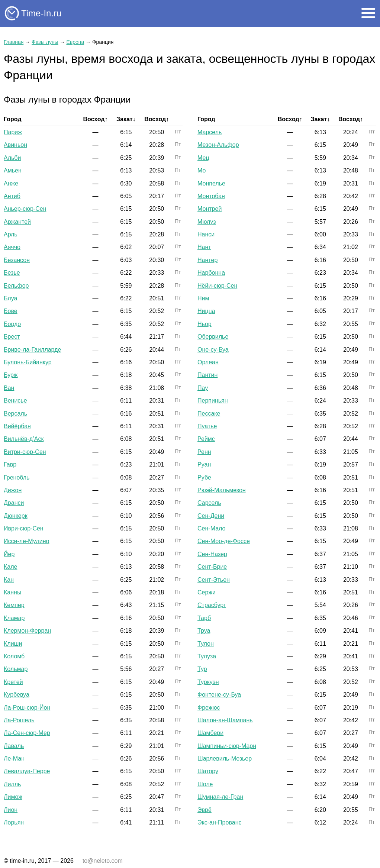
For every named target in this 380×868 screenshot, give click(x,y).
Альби (12, 158)
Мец (203, 158)
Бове (11, 311)
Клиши (13, 644)
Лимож (13, 797)
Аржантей (17, 222)
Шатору (208, 771)
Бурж (11, 375)
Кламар (14, 618)
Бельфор (16, 286)
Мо (202, 170)
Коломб (14, 656)
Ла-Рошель (19, 720)
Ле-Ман (14, 759)
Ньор (205, 324)
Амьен (13, 170)
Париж (13, 132)
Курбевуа (17, 695)
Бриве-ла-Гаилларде (32, 350)
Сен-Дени (211, 516)
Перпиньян (213, 401)
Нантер (207, 260)
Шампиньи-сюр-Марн (227, 746)
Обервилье (213, 337)
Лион (11, 810)
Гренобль (17, 477)
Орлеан (208, 362)
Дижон (13, 490)
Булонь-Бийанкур (28, 362)
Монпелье (211, 183)
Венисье (15, 401)
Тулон (206, 644)
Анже (11, 183)
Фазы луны (45, 42)
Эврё (205, 810)
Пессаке (209, 414)
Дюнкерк (16, 516)
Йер (9, 554)
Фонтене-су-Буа (219, 695)
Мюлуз (207, 222)
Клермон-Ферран (27, 631)
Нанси (206, 234)
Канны (12, 592)
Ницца (206, 311)
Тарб (204, 618)
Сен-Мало (211, 528)
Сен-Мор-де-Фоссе (224, 541)
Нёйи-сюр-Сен (217, 286)
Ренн (204, 452)
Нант (204, 247)
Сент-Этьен (214, 580)
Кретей (13, 682)
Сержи (207, 592)
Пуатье (207, 426)
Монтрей (210, 209)
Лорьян (14, 822)
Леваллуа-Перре (27, 771)
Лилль (12, 784)
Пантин (207, 375)
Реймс (206, 439)
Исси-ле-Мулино (27, 541)
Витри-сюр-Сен (25, 452)
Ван (9, 388)
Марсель (210, 132)
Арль (11, 234)
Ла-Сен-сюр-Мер (27, 733)
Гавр (10, 464)
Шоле (205, 784)
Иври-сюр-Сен (24, 528)
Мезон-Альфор (218, 145)
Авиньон (15, 145)
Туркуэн (208, 682)
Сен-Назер (212, 554)
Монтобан (211, 196)
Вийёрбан (17, 426)
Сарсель (209, 503)
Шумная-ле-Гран (220, 797)
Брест (12, 337)
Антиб (12, 196)
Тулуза (207, 656)
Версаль (15, 414)
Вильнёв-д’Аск (24, 439)
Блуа (10, 298)
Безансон (17, 260)
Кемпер (14, 605)
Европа (75, 42)
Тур (202, 669)
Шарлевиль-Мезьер (225, 759)
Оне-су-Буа (213, 350)
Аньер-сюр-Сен (25, 209)
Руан (204, 464)
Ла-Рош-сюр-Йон (27, 708)
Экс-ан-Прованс (219, 822)
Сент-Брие (212, 567)
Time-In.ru (41, 13)
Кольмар (16, 669)
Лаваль (14, 746)
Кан (9, 580)
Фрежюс (209, 708)
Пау (203, 388)
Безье (12, 273)
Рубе (204, 477)
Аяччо (12, 247)
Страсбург (212, 605)
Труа (204, 631)
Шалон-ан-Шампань (225, 720)
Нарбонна (211, 273)
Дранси (14, 503)
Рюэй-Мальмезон (222, 490)
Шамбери (210, 733)
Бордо (12, 324)
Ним (203, 298)
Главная (14, 42)
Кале (10, 567)
